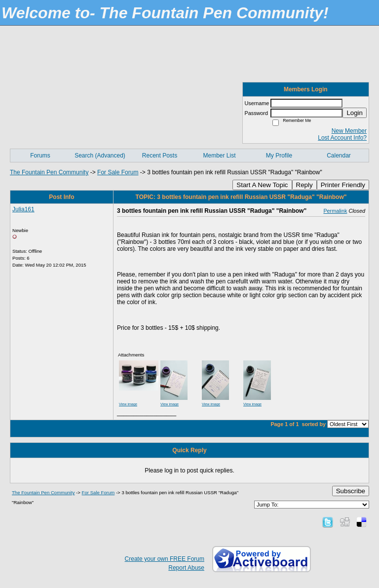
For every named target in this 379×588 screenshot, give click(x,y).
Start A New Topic (262, 185)
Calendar (339, 156)
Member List (219, 156)
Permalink (335, 211)
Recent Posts (160, 156)
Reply (304, 185)
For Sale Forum (118, 172)
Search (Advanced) (100, 156)
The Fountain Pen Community (49, 172)
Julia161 (23, 209)
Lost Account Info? (342, 138)
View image (128, 404)
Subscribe (351, 491)
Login (355, 113)
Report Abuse (186, 568)
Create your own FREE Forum (165, 559)
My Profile (279, 156)
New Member (349, 131)
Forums (40, 156)
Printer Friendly (343, 185)
